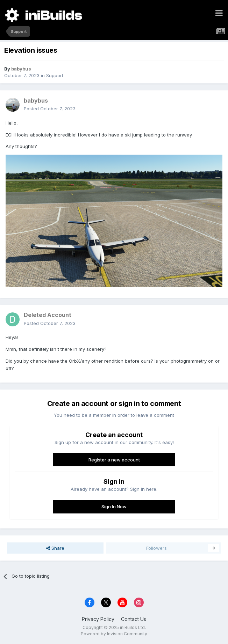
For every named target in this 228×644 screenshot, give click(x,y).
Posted (50, 109)
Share (55, 548)
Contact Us (134, 619)
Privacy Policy (98, 619)
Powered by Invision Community (114, 634)
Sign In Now (114, 506)
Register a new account (114, 460)
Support (55, 75)
